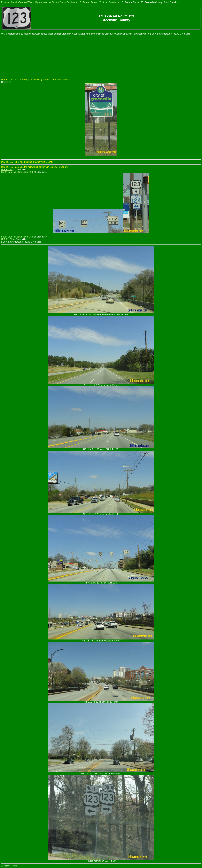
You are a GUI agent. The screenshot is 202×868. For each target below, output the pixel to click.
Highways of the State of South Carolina (55, 2)
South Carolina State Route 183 (17, 237)
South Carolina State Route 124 (17, 172)
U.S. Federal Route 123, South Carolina (97, 2)
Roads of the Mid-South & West (17, 2)
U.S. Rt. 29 (7, 239)
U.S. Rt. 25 (7, 169)
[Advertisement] (101, 56)
